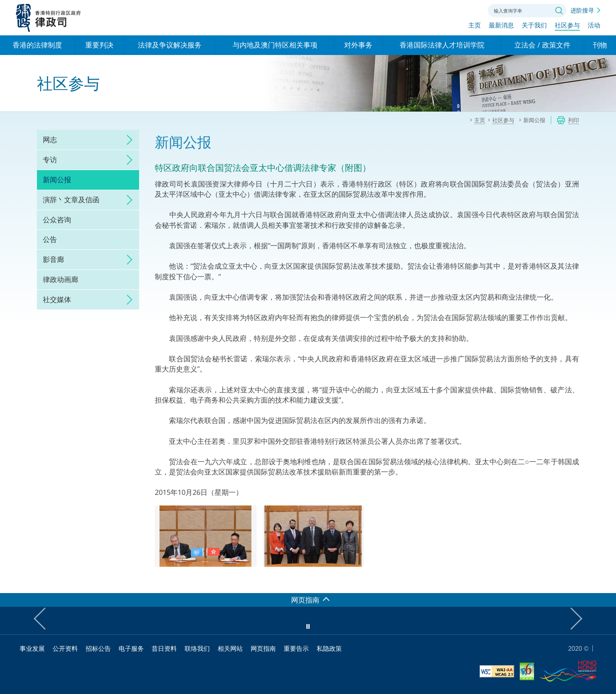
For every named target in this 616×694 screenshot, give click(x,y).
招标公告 (98, 648)
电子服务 (131, 648)
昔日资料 (164, 648)
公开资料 (65, 648)
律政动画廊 (60, 279)
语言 (429, 10)
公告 (50, 239)
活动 (594, 26)
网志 (50, 139)
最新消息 (501, 26)
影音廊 (53, 259)
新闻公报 (57, 179)
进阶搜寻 (582, 10)
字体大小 (451, 10)
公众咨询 (57, 220)
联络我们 (472, 10)
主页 (475, 26)
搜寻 (559, 11)
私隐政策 (329, 648)
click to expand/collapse (127, 140)
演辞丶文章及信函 (71, 200)
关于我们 (534, 26)
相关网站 (230, 648)
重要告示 (296, 648)
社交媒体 (57, 299)
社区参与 (567, 26)
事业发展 (32, 648)
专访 (50, 159)
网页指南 (263, 648)
